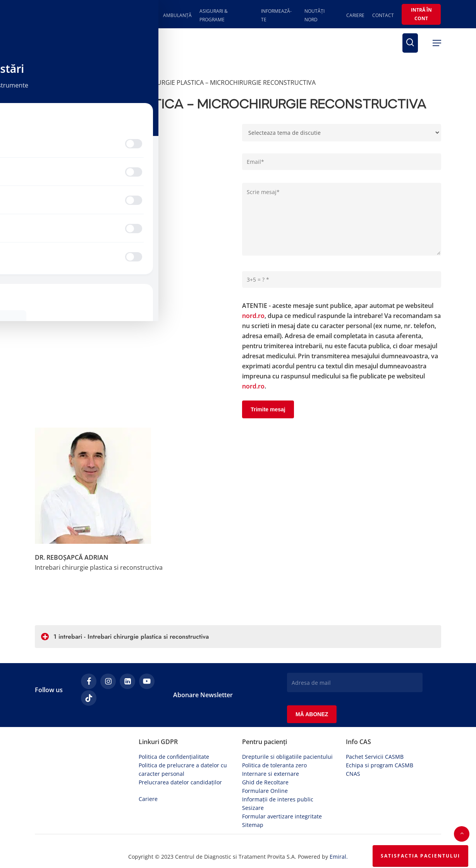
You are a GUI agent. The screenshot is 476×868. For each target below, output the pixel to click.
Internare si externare (271, 757)
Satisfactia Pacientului (420, 856)
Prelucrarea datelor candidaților (180, 765)
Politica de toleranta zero (274, 748)
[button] (437, 43)
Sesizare (253, 791)
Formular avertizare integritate (282, 799)
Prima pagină (54, 83)
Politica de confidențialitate (174, 740)
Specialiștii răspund (108, 83)
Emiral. (339, 840)
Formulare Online (265, 774)
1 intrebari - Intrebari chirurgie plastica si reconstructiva (125, 623)
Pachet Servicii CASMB (375, 740)
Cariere (148, 782)
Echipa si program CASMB (380, 748)
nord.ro (253, 303)
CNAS (353, 757)
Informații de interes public (278, 782)
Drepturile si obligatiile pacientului (287, 740)
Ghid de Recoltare (265, 765)
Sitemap (253, 808)
